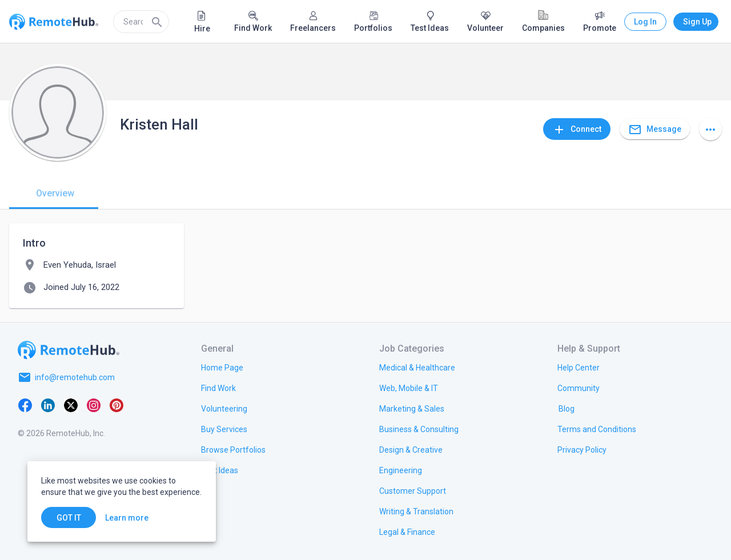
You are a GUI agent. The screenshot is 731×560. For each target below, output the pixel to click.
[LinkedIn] (48, 405)
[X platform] (71, 405)
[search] (141, 22)
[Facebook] (25, 405)
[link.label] (579, 367)
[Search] (157, 22)
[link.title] (222, 367)
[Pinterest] (117, 405)
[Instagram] (94, 405)
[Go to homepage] (69, 350)
